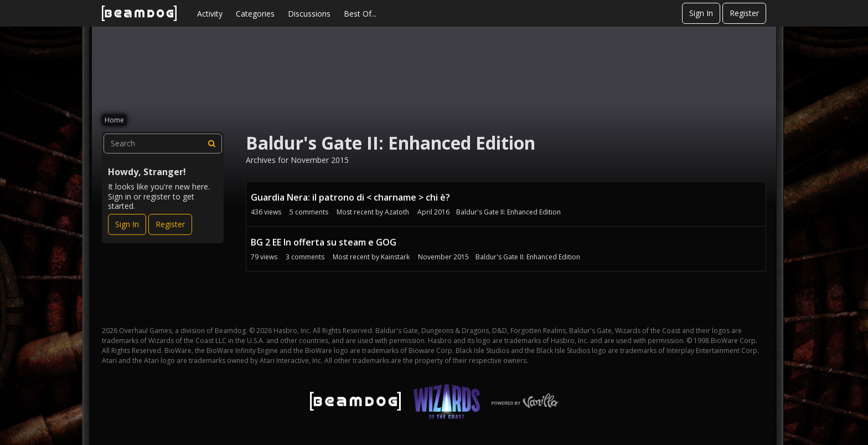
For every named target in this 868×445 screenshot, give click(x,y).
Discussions (309, 14)
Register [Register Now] (170, 224)
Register (744, 13)
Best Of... (360, 14)
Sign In (701, 13)
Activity (210, 14)
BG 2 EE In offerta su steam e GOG (324, 242)
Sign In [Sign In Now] (127, 224)
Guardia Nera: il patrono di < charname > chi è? (350, 197)
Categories (255, 14)
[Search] (212, 144)
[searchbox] (163, 144)
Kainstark (395, 257)
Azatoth (397, 212)
